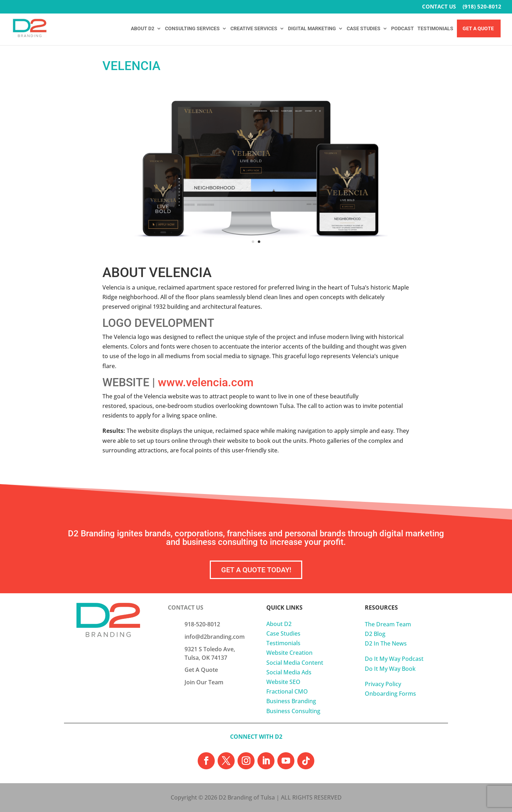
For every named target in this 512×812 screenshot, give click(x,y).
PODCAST (402, 29)
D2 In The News (386, 643)
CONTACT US (439, 7)
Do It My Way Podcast (394, 659)
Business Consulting (293, 711)
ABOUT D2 (143, 29)
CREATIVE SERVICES (254, 29)
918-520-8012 (202, 624)
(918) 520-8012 (482, 7)
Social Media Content (295, 663)
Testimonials (283, 643)
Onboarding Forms (390, 694)
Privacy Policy (383, 684)
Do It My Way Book (390, 669)
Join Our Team (204, 682)
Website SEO (283, 682)
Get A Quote (478, 29)
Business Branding (291, 701)
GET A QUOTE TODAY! (256, 570)
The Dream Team (388, 624)
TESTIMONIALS (435, 29)
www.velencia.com (206, 382)
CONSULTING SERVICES (192, 29)
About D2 (279, 624)
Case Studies (283, 633)
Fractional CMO (287, 691)
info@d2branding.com (215, 637)
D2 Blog (375, 634)
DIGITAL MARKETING (312, 29)
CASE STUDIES (364, 29)
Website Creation (289, 653)
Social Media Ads (289, 672)
